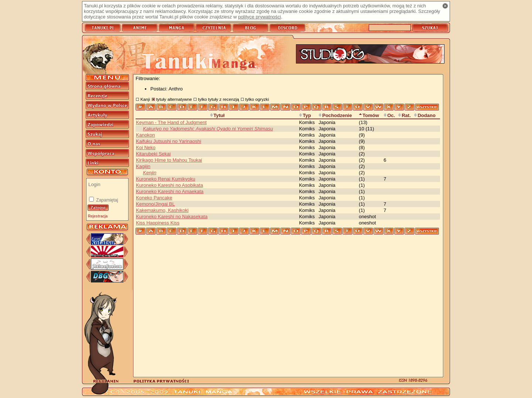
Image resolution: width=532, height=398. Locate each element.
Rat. (404, 115)
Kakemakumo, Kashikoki (162, 210)
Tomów (369, 115)
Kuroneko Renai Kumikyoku (166, 179)
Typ (305, 115)
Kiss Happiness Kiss (158, 223)
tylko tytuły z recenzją (219, 99)
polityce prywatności (259, 17)
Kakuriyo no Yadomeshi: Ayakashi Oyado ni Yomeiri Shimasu (208, 129)
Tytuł (217, 115)
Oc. (389, 115)
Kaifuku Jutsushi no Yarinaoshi (169, 141)
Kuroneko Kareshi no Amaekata (170, 191)
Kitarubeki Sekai (153, 154)
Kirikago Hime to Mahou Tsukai (169, 160)
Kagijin (143, 166)
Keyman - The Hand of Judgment (171, 122)
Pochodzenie (335, 115)
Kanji (145, 99)
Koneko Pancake (154, 198)
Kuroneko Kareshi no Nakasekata (172, 217)
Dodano (424, 115)
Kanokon (145, 135)
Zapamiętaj (107, 200)
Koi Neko (146, 147)
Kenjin (150, 173)
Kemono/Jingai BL (156, 204)
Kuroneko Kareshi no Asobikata (169, 185)
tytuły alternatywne (174, 99)
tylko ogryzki (257, 99)
